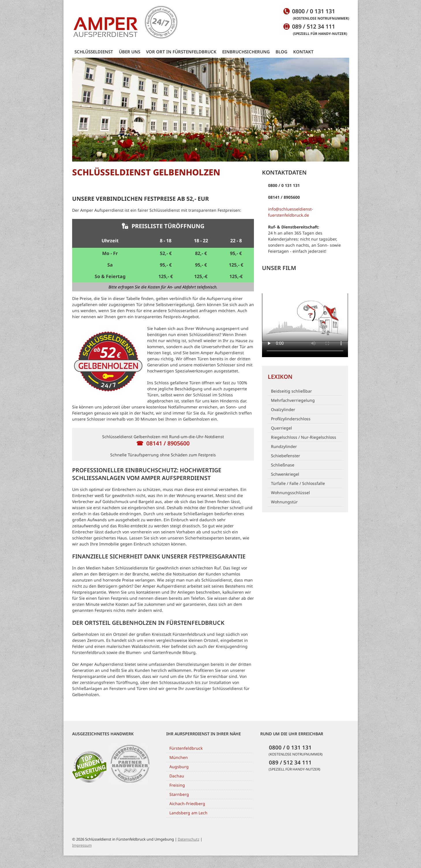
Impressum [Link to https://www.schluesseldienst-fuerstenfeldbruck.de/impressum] (82, 845)
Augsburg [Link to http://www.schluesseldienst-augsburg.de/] (179, 767)
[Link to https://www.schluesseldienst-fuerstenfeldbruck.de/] (126, 22)
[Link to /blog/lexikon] (305, 376)
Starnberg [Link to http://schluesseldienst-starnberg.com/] (179, 794)
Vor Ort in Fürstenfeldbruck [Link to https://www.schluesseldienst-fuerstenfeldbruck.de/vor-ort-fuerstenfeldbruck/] (181, 52)
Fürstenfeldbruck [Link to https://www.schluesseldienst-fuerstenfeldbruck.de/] (186, 748)
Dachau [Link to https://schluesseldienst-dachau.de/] (177, 776)
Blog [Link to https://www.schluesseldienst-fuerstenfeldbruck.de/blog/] (281, 52)
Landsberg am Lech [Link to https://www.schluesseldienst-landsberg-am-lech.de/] (188, 813)
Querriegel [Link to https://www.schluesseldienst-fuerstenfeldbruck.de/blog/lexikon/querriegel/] (281, 428)
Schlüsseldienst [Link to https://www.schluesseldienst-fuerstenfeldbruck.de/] (94, 52)
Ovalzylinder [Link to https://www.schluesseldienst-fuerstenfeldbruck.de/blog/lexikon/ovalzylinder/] (283, 409)
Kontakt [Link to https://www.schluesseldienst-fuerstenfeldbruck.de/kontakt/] (303, 52)
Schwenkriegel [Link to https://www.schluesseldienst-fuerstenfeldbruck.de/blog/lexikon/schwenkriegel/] (285, 474)
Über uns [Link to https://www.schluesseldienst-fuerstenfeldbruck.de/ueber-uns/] (130, 52)
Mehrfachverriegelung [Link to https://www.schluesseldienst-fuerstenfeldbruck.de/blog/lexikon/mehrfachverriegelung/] (293, 400)
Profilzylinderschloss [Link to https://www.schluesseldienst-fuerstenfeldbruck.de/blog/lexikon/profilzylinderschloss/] (291, 419)
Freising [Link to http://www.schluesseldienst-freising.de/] (177, 785)
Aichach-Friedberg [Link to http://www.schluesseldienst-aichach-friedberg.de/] (187, 804)
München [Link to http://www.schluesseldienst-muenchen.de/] (179, 757)
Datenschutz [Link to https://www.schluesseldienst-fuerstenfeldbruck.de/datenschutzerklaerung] (189, 839)
